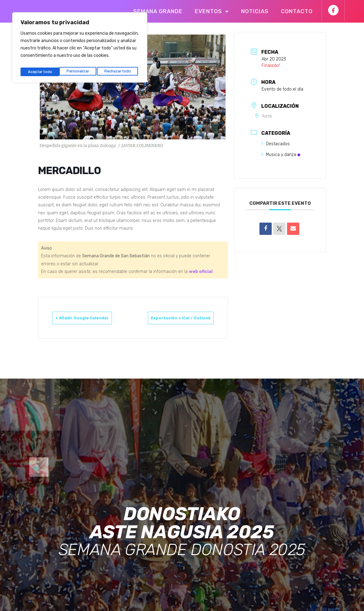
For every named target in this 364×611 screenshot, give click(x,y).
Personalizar (38, 68)
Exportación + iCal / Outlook (193, 321)
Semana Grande (158, 11)
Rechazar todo (79, 68)
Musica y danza (281, 155)
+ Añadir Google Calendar (76, 321)
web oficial (201, 272)
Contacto (297, 11)
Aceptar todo (120, 68)
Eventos (212, 11)
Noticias (255, 11)
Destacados (276, 144)
